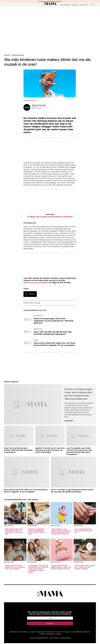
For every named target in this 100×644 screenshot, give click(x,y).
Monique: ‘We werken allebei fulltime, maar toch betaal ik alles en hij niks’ (61, 568)
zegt (35, 168)
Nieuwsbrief (65, 5)
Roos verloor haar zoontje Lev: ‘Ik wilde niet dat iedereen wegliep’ (85, 568)
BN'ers (36, 341)
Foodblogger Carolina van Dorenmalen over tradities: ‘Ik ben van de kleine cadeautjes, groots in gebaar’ (38, 570)
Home (7, 55)
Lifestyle (61, 23)
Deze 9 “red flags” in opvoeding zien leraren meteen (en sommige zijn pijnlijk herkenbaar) (72, 492)
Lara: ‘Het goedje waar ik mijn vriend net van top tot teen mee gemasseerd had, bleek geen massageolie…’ (79, 452)
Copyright (40, 633)
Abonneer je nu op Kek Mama (37, 283)
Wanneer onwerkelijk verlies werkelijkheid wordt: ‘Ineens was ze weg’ (36, 532)
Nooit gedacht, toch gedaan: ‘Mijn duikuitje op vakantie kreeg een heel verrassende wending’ (61, 532)
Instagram (84, 5)
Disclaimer (50, 633)
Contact (32, 633)
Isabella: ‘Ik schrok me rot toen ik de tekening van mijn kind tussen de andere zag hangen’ (50, 451)
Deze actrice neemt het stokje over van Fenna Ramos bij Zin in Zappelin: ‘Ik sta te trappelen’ (54, 345)
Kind (54, 23)
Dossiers (81, 23)
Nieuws (18, 23)
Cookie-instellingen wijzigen (50, 635)
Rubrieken (38, 23)
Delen (30, 295)
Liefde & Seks (71, 23)
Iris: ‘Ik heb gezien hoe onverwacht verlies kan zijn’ (83, 532)
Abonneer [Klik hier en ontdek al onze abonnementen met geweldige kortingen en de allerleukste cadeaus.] (92, 5)
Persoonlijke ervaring (32, 304)
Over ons (58, 633)
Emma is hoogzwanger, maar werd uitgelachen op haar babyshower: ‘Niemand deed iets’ (53, 322)
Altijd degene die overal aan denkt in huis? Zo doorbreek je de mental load (14, 532)
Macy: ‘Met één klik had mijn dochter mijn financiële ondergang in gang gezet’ (53, 334)
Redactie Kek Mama (39, 106)
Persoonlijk (27, 23)
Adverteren (24, 633)
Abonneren (14, 633)
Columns (47, 23)
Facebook (75, 5)
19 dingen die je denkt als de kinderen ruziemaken (50, 217)
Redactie (86, 633)
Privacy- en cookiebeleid (72, 633)
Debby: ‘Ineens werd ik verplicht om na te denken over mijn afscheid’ (15, 568)
